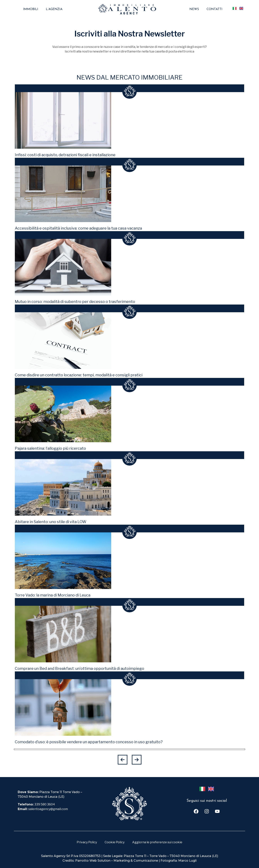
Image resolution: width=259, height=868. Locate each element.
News (194, 9)
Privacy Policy (87, 842)
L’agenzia (54, 9)
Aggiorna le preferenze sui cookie (157, 842)
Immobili (31, 9)
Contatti (214, 9)
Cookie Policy (115, 842)
